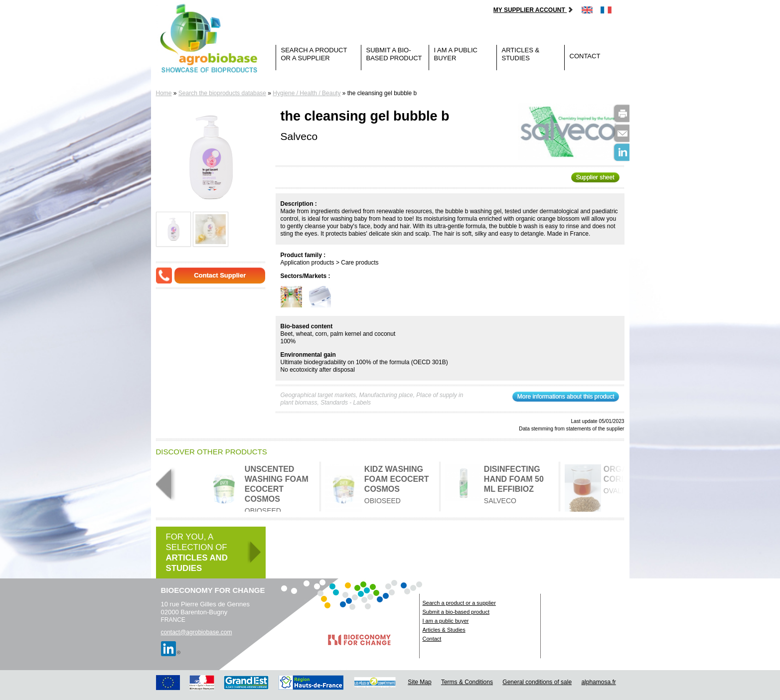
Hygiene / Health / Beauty (307, 93)
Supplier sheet (595, 177)
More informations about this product (566, 397)
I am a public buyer (456, 54)
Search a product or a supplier (314, 54)
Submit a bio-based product (394, 54)
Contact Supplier (220, 275)
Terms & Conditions (467, 682)
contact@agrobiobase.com (197, 632)
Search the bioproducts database (222, 93)
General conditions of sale (537, 682)
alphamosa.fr (598, 682)
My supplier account (534, 10)
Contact (585, 56)
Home (164, 93)
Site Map (419, 682)
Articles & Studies (521, 54)
